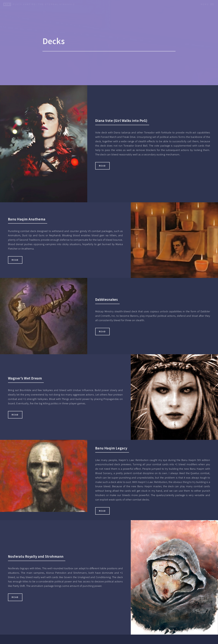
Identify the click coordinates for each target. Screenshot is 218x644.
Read (102, 166)
